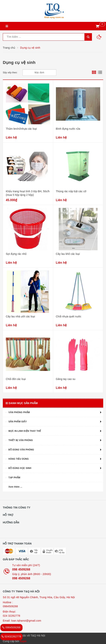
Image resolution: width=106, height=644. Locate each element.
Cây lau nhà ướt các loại (20, 316)
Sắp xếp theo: (10, 73)
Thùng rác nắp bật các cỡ (71, 191)
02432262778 (11, 636)
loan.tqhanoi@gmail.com (26, 621)
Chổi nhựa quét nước (69, 316)
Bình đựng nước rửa (68, 129)
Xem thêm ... (15, 487)
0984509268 (10, 606)
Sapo (23, 641)
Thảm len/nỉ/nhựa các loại (21, 129)
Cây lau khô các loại (68, 254)
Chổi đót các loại (16, 379)
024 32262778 (12, 616)
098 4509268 (21, 569)
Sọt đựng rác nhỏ (16, 254)
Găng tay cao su (66, 379)
